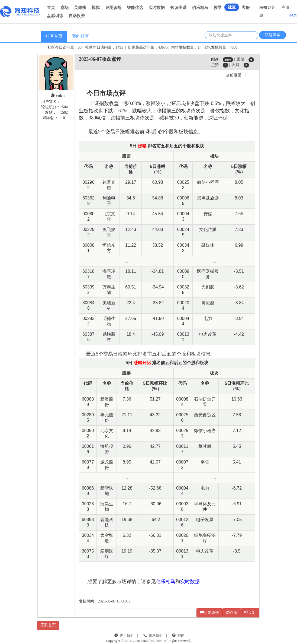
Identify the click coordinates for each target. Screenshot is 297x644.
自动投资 (77, 16)
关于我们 (127, 635)
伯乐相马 (200, 8)
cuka (58, 96)
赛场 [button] (64, 8)
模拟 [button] (96, 8)
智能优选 (135, 8)
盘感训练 (55, 16)
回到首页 (48, 625)
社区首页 (54, 36)
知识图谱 (178, 8)
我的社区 (80, 36)
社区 (232, 7)
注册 (285, 7)
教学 (218, 8)
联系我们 (156, 635)
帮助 (181, 635)
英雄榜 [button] (80, 8)
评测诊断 (113, 8)
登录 (293, 16)
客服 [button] (246, 8)
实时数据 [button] (157, 8)
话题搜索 (273, 35)
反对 (250, 613)
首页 (51, 8)
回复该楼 (209, 613)
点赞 (232, 613)
